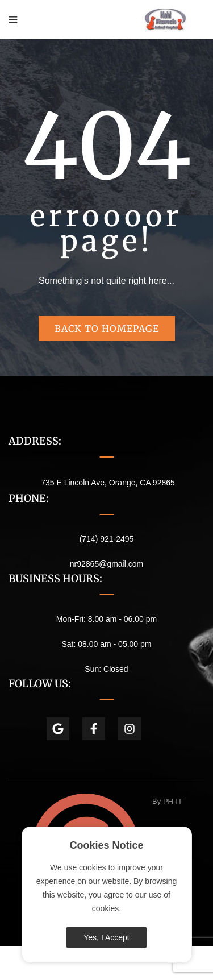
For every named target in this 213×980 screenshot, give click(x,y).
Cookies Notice (106, 845)
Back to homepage (107, 329)
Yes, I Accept (106, 937)
